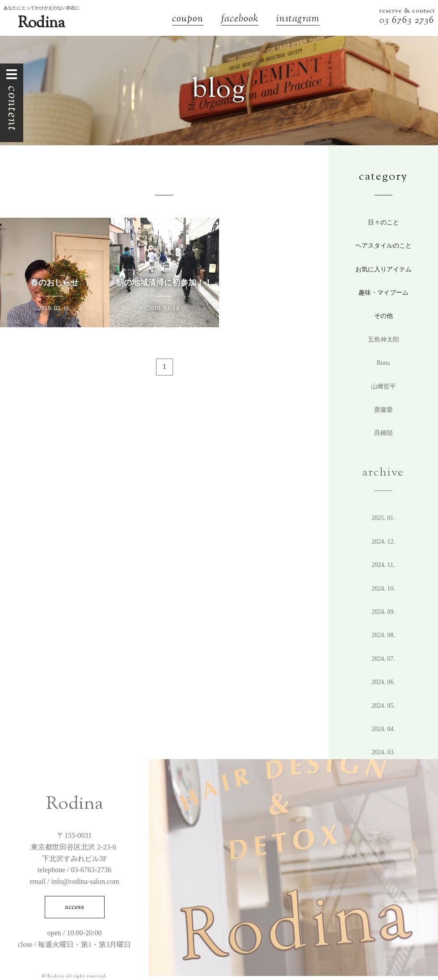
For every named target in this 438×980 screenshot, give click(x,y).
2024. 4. (383, 729)
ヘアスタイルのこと (383, 246)
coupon (188, 20)
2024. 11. (383, 565)
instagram (298, 20)
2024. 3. (383, 752)
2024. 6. (383, 682)
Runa (383, 363)
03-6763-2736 (91, 870)
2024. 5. (383, 706)
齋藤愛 (383, 410)
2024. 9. (383, 612)
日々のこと (383, 222)
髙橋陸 (383, 433)
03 (386, 21)
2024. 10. (383, 589)
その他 (383, 316)
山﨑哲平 (383, 387)
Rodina (41, 23)
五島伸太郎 (383, 340)
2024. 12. (383, 542)
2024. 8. (383, 635)
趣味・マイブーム (383, 293)
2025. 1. (383, 518)
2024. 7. (383, 659)
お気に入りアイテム (383, 269)
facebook (240, 20)
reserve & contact (407, 11)
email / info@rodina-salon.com (75, 881)
